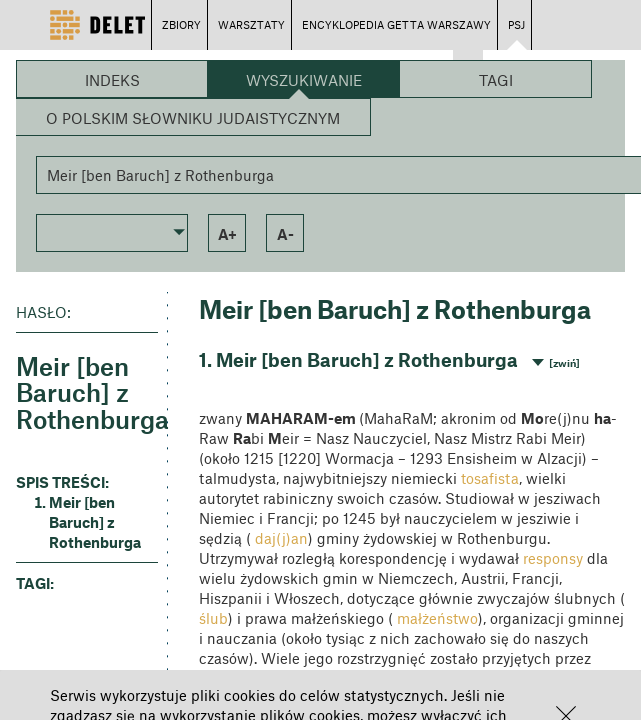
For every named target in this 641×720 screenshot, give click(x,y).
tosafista (490, 478)
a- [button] (285, 234)
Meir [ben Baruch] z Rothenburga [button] (95, 522)
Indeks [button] (112, 80)
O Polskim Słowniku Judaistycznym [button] (193, 118)
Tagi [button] (496, 80)
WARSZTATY (251, 24)
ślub (213, 618)
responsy (553, 558)
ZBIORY (181, 24)
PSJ (516, 24)
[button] (112, 231)
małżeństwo (437, 618)
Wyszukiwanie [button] (304, 80)
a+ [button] (227, 234)
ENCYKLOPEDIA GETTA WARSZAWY (396, 24)
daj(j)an (281, 538)
